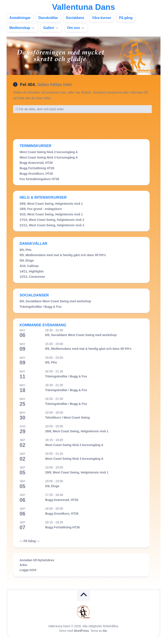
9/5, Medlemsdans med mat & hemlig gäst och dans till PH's (63, 255)
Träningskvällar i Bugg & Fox (41, 307)
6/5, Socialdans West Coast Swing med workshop (55, 301)
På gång (126, 18)
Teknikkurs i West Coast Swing (67, 418)
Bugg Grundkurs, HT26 (36, 174)
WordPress (81, 631)
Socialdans (75, 18)
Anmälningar (20, 18)
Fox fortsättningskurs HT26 (39, 179)
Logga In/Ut (28, 570)
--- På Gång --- (30, 541)
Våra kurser (102, 18)
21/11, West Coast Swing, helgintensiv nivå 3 (52, 225)
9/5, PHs (25, 250)
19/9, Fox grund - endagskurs (41, 209)
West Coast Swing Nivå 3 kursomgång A (49, 157)
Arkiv (23, 565)
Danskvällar (48, 18)
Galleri (49, 28)
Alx (105, 631)
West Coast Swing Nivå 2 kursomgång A (49, 152)
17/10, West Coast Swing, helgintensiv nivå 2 (52, 220)
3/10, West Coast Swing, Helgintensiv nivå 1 (51, 214)
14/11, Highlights (32, 271)
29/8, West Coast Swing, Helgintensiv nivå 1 (51, 204)
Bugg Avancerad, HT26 (36, 163)
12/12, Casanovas (32, 277)
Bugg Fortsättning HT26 (37, 168)
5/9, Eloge (27, 260)
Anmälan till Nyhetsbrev (37, 560)
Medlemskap (20, 28)
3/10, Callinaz (29, 266)
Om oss (74, 28)
